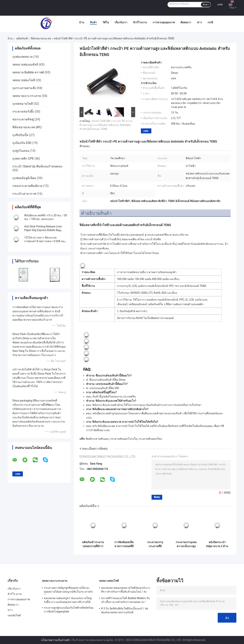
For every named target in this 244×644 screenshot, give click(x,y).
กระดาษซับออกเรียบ (150, 439)
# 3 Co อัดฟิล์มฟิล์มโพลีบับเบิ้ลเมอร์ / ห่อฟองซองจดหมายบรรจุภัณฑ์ (125, 610)
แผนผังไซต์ (14, 615)
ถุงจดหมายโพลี (23, 104)
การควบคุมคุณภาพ (164, 22)
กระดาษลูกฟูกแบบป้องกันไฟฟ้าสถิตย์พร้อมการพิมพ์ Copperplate (69, 610)
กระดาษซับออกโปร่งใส (124, 439)
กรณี (210, 22)
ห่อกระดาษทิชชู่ (23, 119)
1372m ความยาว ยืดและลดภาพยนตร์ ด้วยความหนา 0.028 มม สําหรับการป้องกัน (44, 241)
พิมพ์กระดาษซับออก (97, 439)
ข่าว (199, 22)
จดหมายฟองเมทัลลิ (25, 64)
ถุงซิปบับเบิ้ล (20, 135)
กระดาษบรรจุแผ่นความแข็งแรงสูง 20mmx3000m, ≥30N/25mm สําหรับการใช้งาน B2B (186, 544)
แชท (220, 4)
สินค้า (93, 22)
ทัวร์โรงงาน (140, 22)
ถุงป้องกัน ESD (22, 143)
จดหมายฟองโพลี (24, 80)
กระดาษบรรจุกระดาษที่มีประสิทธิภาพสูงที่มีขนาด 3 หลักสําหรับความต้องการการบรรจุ (155, 544)
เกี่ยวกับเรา (121, 22)
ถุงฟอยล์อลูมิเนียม (24, 178)
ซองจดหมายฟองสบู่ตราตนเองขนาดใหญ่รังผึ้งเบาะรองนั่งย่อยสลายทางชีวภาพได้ (68, 600)
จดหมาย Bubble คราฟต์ (28, 72)
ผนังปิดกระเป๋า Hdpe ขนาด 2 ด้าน (217, 544)
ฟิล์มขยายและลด (41, 38)
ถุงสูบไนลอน (21, 151)
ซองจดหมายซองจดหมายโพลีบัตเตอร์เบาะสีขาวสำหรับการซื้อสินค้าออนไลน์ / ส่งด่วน (126, 590)
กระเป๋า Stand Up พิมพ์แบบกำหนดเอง (37, 166)
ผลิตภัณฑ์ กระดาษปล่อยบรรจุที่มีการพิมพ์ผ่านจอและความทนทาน (93, 544)
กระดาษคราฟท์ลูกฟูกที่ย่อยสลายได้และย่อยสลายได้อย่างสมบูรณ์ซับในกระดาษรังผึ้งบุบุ (68, 590)
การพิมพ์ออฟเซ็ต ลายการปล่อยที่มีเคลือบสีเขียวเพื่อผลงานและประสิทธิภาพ (124, 544)
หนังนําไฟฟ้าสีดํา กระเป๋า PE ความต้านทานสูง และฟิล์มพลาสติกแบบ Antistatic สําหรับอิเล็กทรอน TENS (106, 125)
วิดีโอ (106, 22)
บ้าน (82, 22)
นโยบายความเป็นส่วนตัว (56, 640)
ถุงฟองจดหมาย (22, 57)
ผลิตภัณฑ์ (22, 38)
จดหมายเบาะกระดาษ (27, 96)
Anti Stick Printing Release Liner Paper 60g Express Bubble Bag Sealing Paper (43, 230)
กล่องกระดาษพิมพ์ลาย (27, 186)
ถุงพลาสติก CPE (23, 159)
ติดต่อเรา (186, 22)
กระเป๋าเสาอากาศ (24, 194)
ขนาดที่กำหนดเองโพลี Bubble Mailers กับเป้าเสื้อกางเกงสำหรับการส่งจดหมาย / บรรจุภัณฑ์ (125, 601)
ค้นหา (206, 5)
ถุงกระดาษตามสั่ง (24, 88)
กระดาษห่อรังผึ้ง (23, 112)
